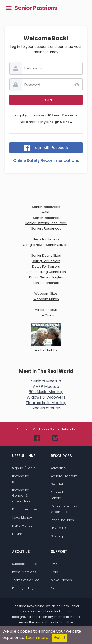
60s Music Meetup (46, 392)
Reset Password (65, 115)
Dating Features (25, 509)
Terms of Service (26, 580)
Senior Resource (46, 218)
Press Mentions (24, 572)
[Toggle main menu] (9, 8)
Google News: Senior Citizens (46, 245)
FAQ (54, 564)
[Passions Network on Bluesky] (55, 438)
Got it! (59, 638)
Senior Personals (46, 283)
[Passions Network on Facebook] (37, 438)
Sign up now (62, 122)
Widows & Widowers (46, 397)
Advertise (58, 468)
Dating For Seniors (46, 261)
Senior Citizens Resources (46, 223)
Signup (18, 468)
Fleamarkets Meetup (46, 403)
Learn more (37, 637)
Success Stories (25, 564)
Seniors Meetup (46, 381)
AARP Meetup (46, 386)
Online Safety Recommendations (46, 161)
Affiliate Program (64, 476)
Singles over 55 (46, 408)
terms (39, 622)
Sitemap (58, 536)
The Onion (46, 315)
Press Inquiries (62, 520)
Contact (57, 588)
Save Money (22, 517)
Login (31, 468)
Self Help (58, 484)
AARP (46, 212)
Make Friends (61, 580)
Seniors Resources (46, 229)
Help (54, 572)
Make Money (22, 526)
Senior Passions (36, 8)
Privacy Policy (23, 588)
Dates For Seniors (46, 266)
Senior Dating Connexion (46, 272)
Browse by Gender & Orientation (21, 496)
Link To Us (58, 528)
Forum (17, 534)
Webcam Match (46, 299)
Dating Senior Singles (46, 277)
